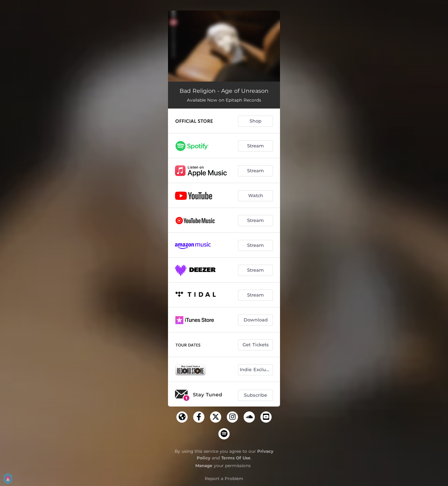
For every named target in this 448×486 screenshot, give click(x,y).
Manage (204, 466)
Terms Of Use (236, 458)
